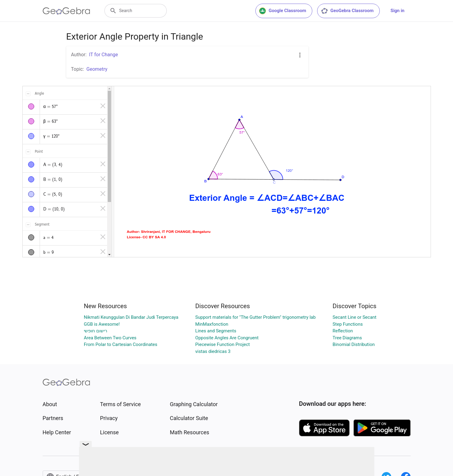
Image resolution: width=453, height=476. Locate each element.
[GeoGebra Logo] (66, 11)
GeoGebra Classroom (347, 11)
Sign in (398, 11)
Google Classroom (283, 11)
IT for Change (103, 55)
